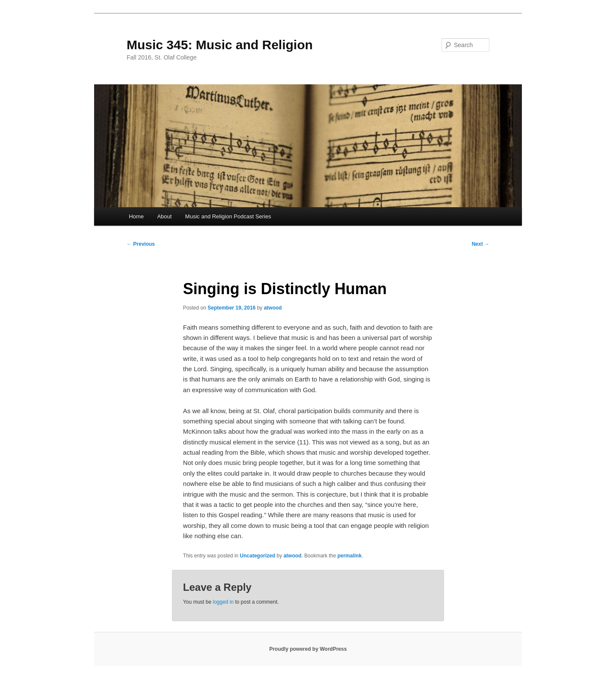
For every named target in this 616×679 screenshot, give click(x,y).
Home (136, 216)
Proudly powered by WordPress (308, 649)
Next (481, 244)
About (164, 216)
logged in (223, 602)
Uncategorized (258, 556)
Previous (141, 244)
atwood (273, 308)
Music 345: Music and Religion (220, 45)
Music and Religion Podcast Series (228, 216)
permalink (350, 556)
